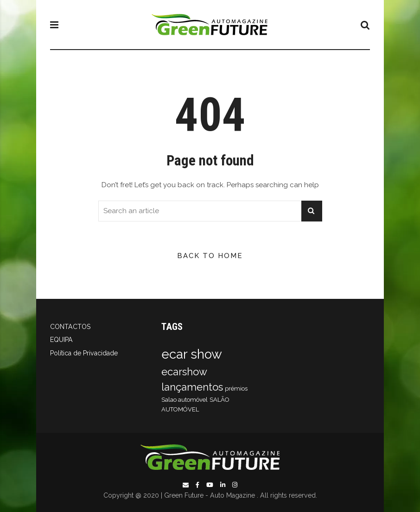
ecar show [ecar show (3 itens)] (192, 354)
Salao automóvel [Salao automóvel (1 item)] (185, 400)
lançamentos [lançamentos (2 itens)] (192, 387)
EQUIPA (61, 340)
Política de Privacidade (84, 353)
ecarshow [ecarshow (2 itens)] (184, 372)
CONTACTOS (70, 327)
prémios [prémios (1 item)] (236, 389)
